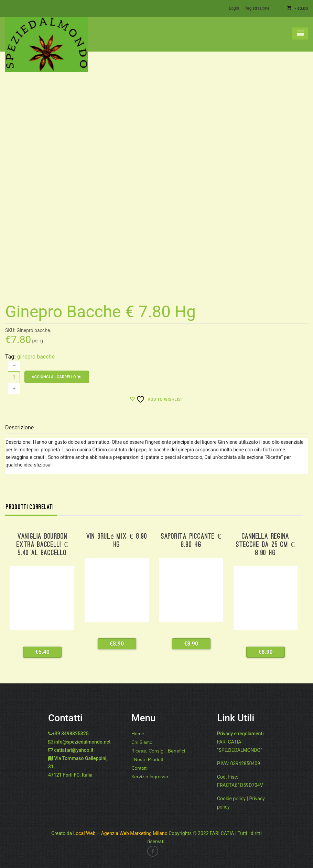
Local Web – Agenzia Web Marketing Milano (121, 833)
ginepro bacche (36, 356)
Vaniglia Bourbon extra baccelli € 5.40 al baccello (42, 545)
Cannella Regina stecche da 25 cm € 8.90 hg (265, 545)
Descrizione (19, 427)
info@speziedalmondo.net (82, 741)
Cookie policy (231, 798)
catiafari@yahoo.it (74, 750)
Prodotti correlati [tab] (30, 507)
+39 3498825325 (70, 733)
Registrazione (257, 8)
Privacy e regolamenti (240, 733)
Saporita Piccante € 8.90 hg (191, 541)
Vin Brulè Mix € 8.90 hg (117, 541)
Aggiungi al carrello (57, 377)
